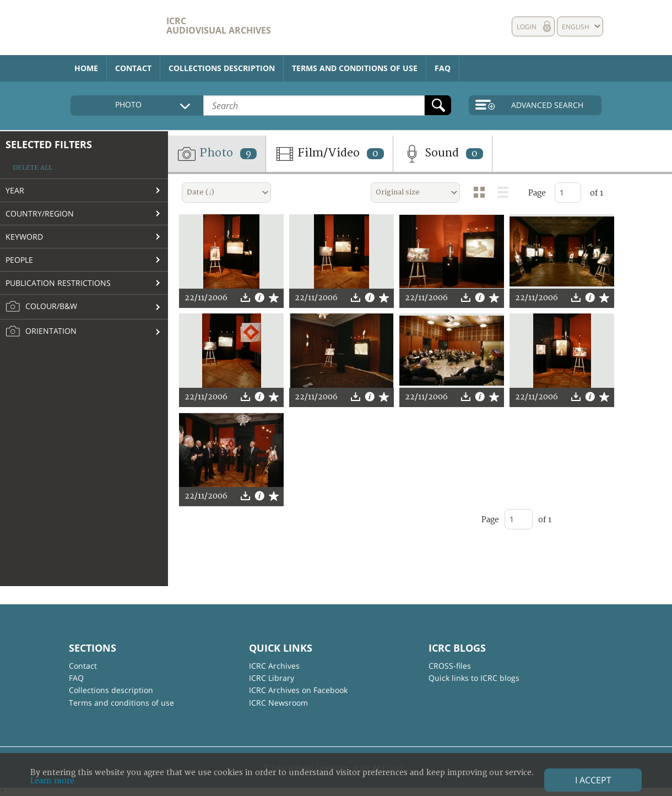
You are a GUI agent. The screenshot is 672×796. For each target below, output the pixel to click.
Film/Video (329, 154)
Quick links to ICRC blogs (474, 678)
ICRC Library (272, 678)
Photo (217, 154)
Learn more (52, 781)
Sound (443, 154)
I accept (593, 780)
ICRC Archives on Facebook (298, 690)
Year (15, 190)
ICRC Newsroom (278, 703)
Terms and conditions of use (355, 68)
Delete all (32, 168)
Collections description (222, 68)
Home (86, 68)
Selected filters (49, 144)
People (19, 260)
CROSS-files (450, 666)
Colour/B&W (41, 307)
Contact (133, 68)
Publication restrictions (58, 283)
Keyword (24, 237)
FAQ (443, 68)
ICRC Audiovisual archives (219, 26)
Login (527, 27)
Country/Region (40, 213)
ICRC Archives (274, 666)
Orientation (41, 332)
